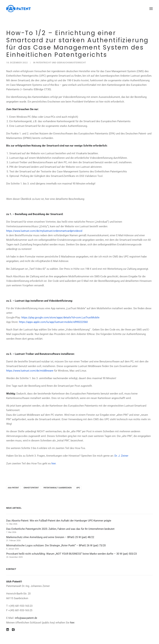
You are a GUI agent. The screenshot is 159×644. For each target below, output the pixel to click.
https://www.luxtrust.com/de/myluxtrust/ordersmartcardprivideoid (44, 231)
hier (54, 464)
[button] (151, 9)
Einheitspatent (31, 488)
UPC (78, 488)
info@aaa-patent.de (26, 618)
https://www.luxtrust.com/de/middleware (30, 371)
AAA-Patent (13, 488)
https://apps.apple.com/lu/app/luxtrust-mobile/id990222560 (53, 322)
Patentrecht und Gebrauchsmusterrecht (61, 63)
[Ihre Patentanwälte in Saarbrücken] (18, 9)
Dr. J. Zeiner (121, 456)
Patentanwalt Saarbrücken (58, 488)
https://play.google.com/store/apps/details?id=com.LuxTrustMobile (60, 318)
